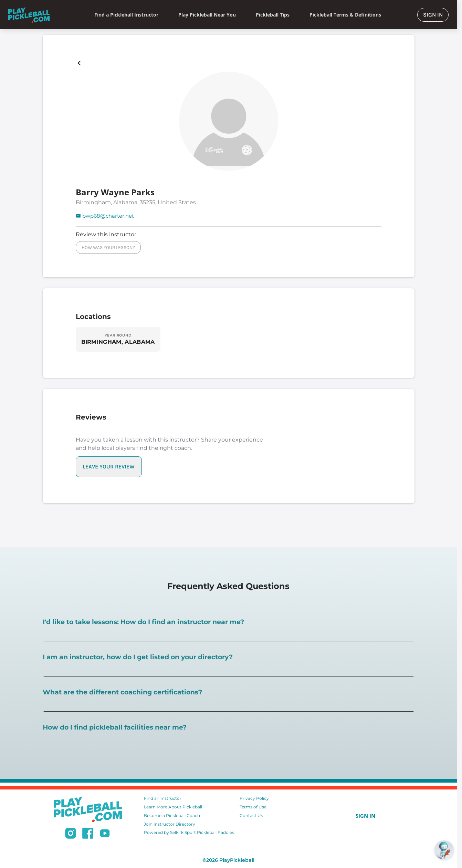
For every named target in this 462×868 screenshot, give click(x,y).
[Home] (29, 15)
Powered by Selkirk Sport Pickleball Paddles (189, 832)
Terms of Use (253, 807)
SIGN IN (433, 15)
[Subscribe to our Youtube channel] (105, 834)
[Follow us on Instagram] (71, 834)
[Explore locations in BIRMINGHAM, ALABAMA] (118, 339)
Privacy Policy (254, 798)
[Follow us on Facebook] (88, 834)
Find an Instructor (163, 798)
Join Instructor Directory (170, 824)
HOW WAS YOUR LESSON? (108, 247)
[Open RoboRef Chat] (444, 850)
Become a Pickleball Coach (172, 815)
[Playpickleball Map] (81, 63)
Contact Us (251, 815)
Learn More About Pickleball (173, 807)
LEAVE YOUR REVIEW (109, 467)
